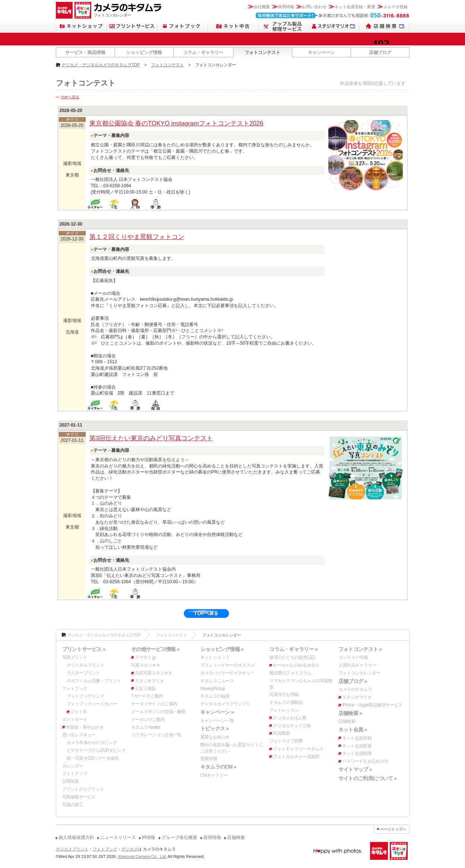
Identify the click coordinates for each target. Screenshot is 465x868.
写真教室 (281, 733)
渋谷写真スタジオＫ (154, 673)
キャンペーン (321, 52)
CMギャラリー (214, 775)
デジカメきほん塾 (290, 718)
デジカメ (130, 849)
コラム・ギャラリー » (293, 649)
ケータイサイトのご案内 (154, 704)
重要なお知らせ (215, 737)
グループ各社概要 (179, 837)
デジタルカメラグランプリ (225, 704)
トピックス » (215, 728)
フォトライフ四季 (286, 741)
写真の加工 (73, 805)
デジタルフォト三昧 (292, 726)
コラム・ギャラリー (203, 52)
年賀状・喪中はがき (85, 727)
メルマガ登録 (395, 7)
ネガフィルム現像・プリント (94, 681)
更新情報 (209, 759)
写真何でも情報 (284, 695)
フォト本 (79, 712)
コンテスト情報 (353, 657)
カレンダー (73, 766)
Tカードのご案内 (147, 696)
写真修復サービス (79, 797)
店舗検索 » (350, 713)
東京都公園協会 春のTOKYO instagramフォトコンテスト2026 (176, 123)
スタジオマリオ (149, 681)
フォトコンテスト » (360, 649)
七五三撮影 (145, 689)
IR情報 (149, 837)
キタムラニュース (217, 681)
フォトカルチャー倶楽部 (296, 757)
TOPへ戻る (70, 97)
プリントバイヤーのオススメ (228, 665)
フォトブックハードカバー (92, 704)
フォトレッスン (284, 710)
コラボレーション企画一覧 (156, 735)
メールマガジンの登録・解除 (158, 712)
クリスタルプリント (86, 665)
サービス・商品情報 (85, 52)
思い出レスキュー (79, 735)
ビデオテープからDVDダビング (96, 750)
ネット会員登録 (357, 738)
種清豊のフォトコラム (290, 673)
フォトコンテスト (262, 52)
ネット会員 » (353, 730)
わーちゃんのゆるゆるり (296, 665)
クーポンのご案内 (148, 719)
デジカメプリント (72, 849)
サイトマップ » (355, 769)
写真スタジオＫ (146, 665)
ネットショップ (215, 657)
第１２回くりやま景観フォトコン (137, 237)
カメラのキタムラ (355, 689)
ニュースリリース (118, 837)
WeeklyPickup (213, 689)
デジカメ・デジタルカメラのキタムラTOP (101, 65)
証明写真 (71, 781)
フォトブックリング (86, 696)
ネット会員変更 (357, 746)
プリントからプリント (83, 789)
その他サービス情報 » (155, 649)
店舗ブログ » (353, 681)
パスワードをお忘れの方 (365, 761)
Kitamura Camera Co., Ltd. (142, 856)
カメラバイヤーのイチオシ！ (228, 673)
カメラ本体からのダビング (92, 743)
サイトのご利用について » (367, 778)
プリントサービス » (84, 649)
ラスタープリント (83, 673)
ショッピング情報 (144, 52)
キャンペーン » (217, 712)
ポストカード (75, 719)
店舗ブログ (380, 52)
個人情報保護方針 (76, 837)
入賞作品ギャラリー (357, 665)
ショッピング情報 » (222, 649)
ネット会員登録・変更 (355, 7)
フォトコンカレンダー (359, 673)
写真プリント (75, 657)
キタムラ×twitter (146, 727)
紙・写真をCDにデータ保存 (93, 758)
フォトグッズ (75, 773)
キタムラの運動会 (286, 702)
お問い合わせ (314, 7)
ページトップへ (393, 829)
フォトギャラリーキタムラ (298, 749)
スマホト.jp (145, 657)
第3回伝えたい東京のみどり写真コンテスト (151, 438)
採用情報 (286, 7)
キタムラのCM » (218, 767)
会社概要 (262, 7)
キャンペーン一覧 (217, 721)
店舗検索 (347, 721)
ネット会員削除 (357, 753)
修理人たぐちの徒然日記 (292, 657)
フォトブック (75, 689)
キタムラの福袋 (215, 696)
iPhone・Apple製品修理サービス (372, 705)
